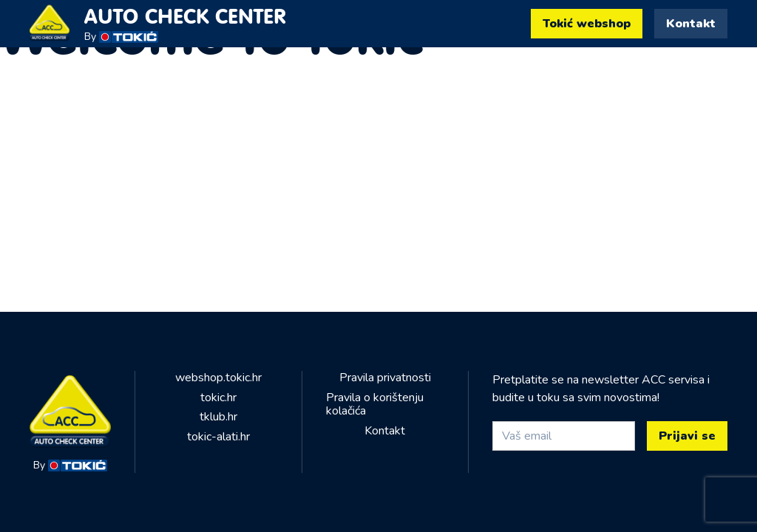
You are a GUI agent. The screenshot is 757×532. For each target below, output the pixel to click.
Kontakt (691, 24)
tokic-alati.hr (218, 437)
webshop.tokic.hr (218, 378)
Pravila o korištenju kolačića (375, 405)
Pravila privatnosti (385, 378)
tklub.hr (218, 417)
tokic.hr (218, 398)
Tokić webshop (587, 24)
